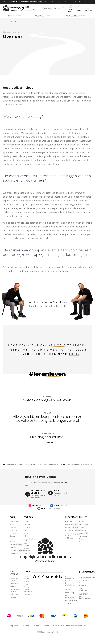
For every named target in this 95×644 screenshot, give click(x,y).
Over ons (55, 2)
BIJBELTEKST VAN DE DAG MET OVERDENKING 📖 (25, 2)
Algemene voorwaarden (20, 626)
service (64, 482)
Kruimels (48, 2)
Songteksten (69, 2)
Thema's (77, 2)
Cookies (46, 626)
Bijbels (62, 2)
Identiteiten (85, 2)
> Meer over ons (48, 443)
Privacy (36, 626)
